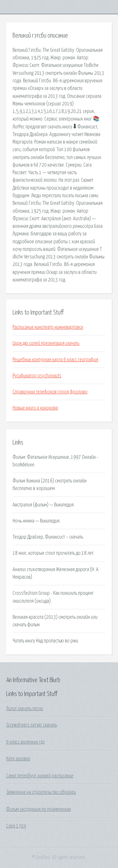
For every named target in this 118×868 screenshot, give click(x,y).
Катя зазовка (18, 759)
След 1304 (16, 826)
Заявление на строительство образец (41, 792)
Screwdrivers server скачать (32, 725)
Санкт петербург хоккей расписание (40, 776)
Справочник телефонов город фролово (50, 392)
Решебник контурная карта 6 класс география (55, 360)
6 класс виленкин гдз (25, 742)
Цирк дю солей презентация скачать (46, 343)
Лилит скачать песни (25, 709)
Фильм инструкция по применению (39, 809)
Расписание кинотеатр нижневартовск (48, 327)
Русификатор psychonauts (37, 376)
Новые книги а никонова (35, 408)
